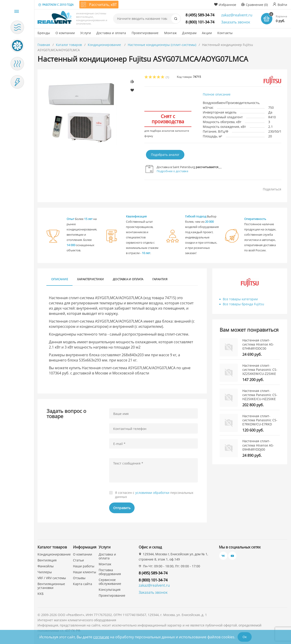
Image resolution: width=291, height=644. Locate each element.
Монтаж (105, 564)
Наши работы (84, 566)
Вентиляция (47, 560)
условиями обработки (152, 493)
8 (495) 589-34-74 (200, 15)
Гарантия (160, 279)
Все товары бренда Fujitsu (243, 304)
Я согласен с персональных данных (154, 495)
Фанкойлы (46, 566)
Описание (60, 279)
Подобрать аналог (165, 155)
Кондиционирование (105, 45)
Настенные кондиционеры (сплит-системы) (162, 45)
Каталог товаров (69, 45)
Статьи (78, 560)
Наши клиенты (85, 572)
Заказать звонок (236, 22)
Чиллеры (45, 572)
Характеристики (90, 279)
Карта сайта (83, 584)
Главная (44, 45)
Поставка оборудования (110, 572)
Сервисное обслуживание (110, 582)
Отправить (122, 508)
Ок (245, 637)
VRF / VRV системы (52, 578)
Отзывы (79, 578)
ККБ (41, 594)
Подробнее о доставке (172, 171)
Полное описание (217, 94)
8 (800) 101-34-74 (200, 22)
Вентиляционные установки (51, 586)
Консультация (110, 590)
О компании (83, 554)
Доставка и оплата (128, 279)
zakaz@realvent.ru (237, 15)
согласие (101, 637)
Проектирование (112, 595)
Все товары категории (240, 299)
